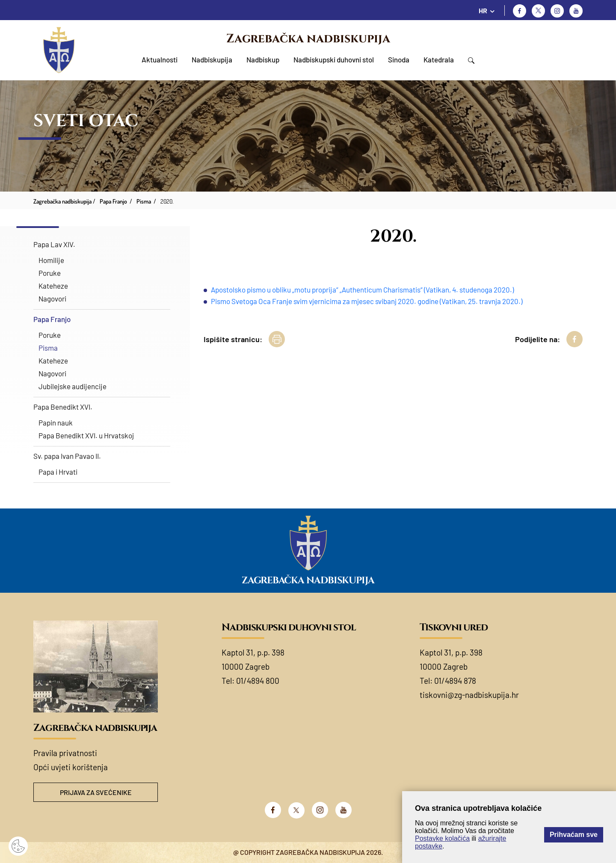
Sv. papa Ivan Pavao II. (67, 456)
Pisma (48, 348)
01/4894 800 (258, 681)
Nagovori (52, 299)
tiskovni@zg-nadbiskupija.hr (469, 695)
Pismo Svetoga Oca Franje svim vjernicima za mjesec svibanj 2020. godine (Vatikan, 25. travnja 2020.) (367, 301)
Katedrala (439, 59)
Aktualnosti (160, 59)
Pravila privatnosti (65, 753)
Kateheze (53, 286)
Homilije (51, 260)
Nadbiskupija (212, 59)
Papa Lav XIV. (54, 244)
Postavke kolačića (442, 838)
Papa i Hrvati (58, 472)
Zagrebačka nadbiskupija (308, 39)
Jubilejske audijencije (73, 386)
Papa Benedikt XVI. (63, 407)
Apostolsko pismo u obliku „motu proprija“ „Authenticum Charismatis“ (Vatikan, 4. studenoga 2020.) (362, 290)
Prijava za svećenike (96, 792)
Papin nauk (56, 423)
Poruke (50, 273)
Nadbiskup (263, 59)
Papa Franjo (52, 319)
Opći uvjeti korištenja (71, 767)
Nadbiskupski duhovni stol (334, 59)
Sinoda (399, 59)
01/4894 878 (455, 681)
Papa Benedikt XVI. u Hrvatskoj (86, 435)
